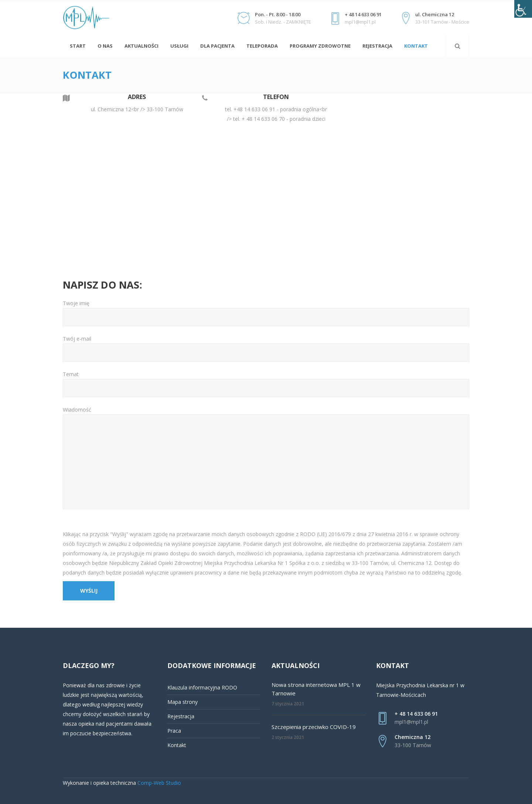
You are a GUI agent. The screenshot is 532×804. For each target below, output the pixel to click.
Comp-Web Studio (159, 783)
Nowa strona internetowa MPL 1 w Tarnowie (316, 689)
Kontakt (177, 745)
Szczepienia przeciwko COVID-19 (314, 727)
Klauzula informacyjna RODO (202, 687)
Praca (174, 731)
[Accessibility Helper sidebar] (523, 9)
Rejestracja (181, 716)
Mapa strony (183, 702)
